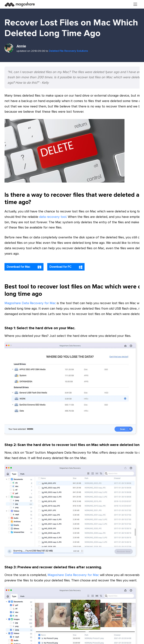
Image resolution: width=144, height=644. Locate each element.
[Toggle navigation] (135, 4)
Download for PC (66, 267)
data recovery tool (53, 217)
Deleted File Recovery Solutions (68, 51)
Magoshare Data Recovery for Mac (30, 303)
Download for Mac (24, 267)
